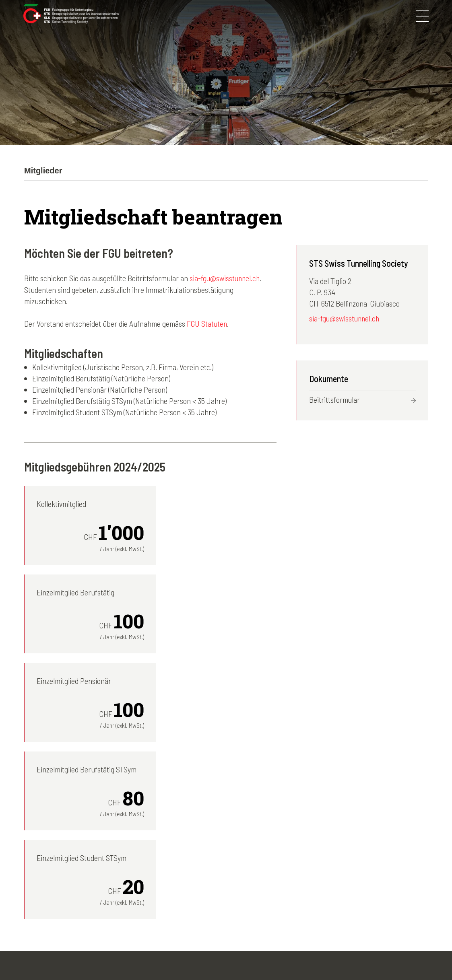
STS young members (217, 882)
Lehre (195, 905)
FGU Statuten (207, 323)
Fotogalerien (305, 848)
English (369, 882)
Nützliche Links (310, 905)
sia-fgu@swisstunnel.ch (226, 278)
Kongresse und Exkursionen (228, 860)
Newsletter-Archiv (314, 860)
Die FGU (198, 848)
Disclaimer (186, 954)
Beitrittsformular (335, 400)
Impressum (145, 954)
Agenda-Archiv (309, 882)
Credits (253, 954)
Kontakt (222, 954)
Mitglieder (200, 871)
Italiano (369, 871)
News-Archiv (306, 871)
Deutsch (370, 848)
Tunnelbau (202, 894)
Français (371, 860)
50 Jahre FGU (308, 894)
